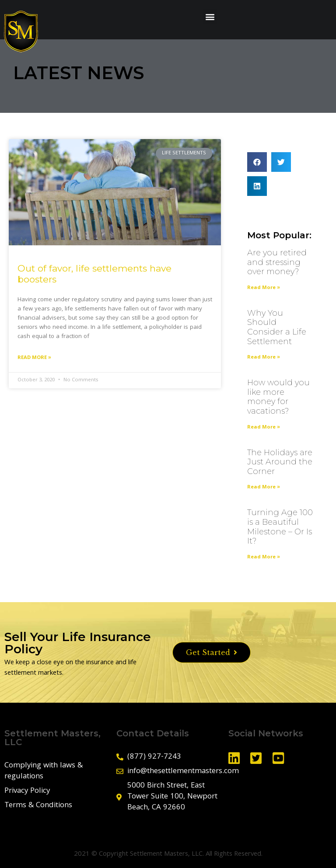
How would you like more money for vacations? (278, 397)
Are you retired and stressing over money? (277, 262)
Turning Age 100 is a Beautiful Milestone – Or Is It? (280, 527)
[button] (210, 16)
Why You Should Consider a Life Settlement (277, 327)
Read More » (34, 358)
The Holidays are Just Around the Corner (280, 462)
